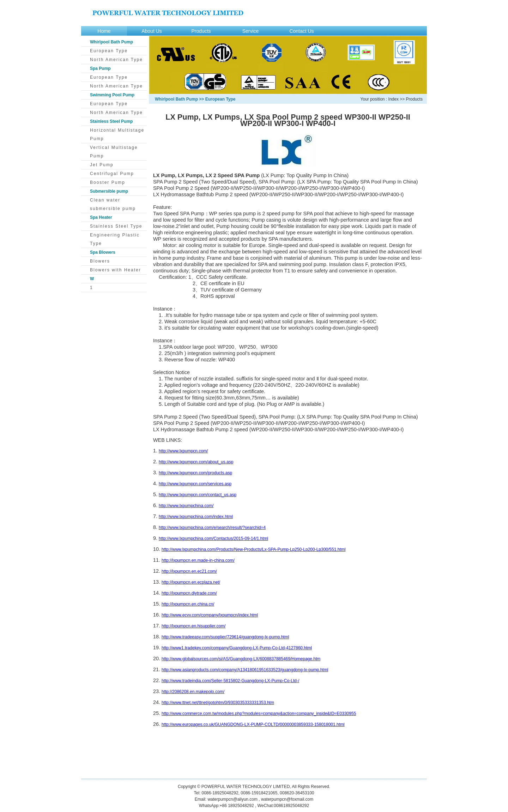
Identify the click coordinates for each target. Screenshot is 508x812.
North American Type (116, 60)
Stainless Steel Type (116, 226)
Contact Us (301, 31)
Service (251, 31)
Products (201, 31)
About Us (152, 31)
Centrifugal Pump (112, 174)
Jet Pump (102, 165)
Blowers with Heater (116, 270)
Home (104, 31)
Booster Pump (108, 182)
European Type (109, 51)
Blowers (100, 261)
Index (394, 99)
